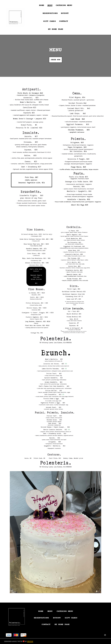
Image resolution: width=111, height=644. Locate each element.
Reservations (42, 618)
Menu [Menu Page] (50, 5)
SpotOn (30, 641)
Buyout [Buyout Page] (65, 13)
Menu (51, 611)
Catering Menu (65, 611)
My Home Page (63, 624)
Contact (47, 624)
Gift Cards (72, 618)
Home (41, 611)
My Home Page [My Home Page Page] (56, 29)
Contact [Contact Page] (63, 21)
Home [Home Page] (42, 5)
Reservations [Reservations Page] (50, 13)
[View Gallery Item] (56, 145)
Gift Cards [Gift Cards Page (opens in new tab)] (49, 21)
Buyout (57, 618)
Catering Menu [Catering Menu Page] (64, 5)
